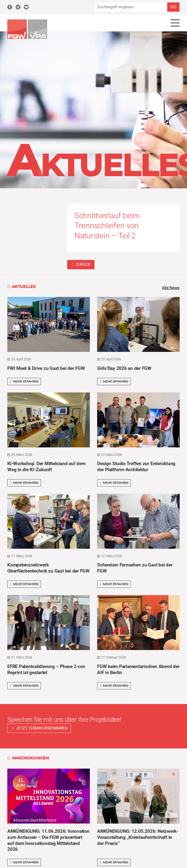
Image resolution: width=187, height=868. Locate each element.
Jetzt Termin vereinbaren (42, 729)
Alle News (170, 288)
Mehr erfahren (24, 382)
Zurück (81, 265)
